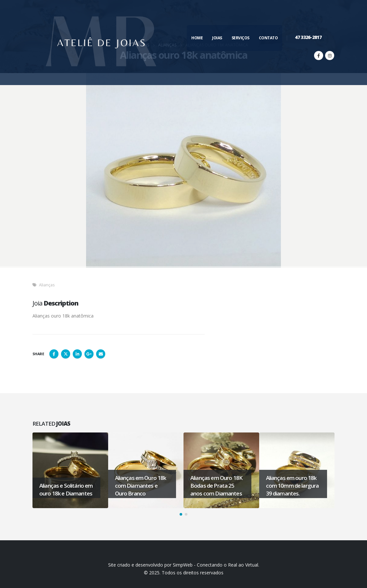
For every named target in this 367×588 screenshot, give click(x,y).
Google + (89, 354)
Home (197, 38)
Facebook (54, 354)
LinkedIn (77, 354)
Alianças (47, 285)
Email (101, 354)
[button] (181, 514)
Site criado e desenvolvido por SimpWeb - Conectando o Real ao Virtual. (184, 565)
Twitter (66, 354)
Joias (217, 38)
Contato (268, 38)
